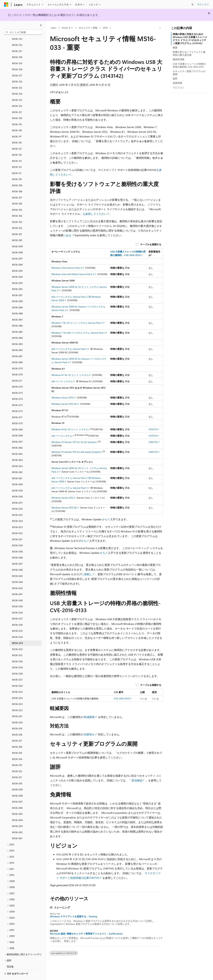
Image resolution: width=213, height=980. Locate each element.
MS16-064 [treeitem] (17, 451)
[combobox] (23, 32)
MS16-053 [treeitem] (17, 518)
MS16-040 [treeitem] (17, 591)
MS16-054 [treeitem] (17, 512)
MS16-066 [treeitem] (17, 439)
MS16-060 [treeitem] (17, 475)
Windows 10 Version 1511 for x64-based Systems (76, 452)
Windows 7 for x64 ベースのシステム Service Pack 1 (78, 333)
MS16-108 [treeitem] (17, 182)
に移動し (87, 574)
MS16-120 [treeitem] (17, 109)
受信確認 (137, 780)
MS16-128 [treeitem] (17, 60)
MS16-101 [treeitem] (17, 225)
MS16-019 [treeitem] (17, 719)
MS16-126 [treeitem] (17, 72)
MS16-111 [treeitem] (17, 164)
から (104, 519)
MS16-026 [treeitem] (17, 677)
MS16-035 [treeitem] (17, 622)
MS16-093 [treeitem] (17, 274)
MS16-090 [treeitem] (17, 292)
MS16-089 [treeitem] (17, 298)
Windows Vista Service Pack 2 (67, 268)
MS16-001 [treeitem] (17, 829)
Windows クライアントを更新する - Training (74, 916)
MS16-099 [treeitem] (17, 237)
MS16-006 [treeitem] (17, 799)
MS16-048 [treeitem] (17, 548)
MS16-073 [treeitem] (17, 396)
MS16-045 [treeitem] (17, 567)
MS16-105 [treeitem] (17, 201)
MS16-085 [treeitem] (17, 323)
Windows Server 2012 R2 (64, 404)
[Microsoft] (6, 5)
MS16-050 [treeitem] (17, 536)
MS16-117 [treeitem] (17, 127)
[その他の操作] (160, 28)
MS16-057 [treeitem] (17, 494)
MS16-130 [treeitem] (17, 48)
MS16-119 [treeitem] (17, 115)
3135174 (153, 429)
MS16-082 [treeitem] (17, 341)
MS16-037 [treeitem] (17, 609)
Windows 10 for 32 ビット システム (70, 429)
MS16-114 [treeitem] (17, 146)
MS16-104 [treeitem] (17, 207)
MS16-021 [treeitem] (17, 707)
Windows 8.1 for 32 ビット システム (70, 375)
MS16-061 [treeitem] (17, 469)
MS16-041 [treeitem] (17, 585)
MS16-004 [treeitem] (17, 811)
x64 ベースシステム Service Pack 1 (69, 349)
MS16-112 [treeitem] (17, 158)
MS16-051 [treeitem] (17, 530)
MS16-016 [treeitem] (17, 738)
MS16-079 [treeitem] (17, 359)
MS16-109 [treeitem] (17, 176)
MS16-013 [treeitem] (17, 756)
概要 (175, 48)
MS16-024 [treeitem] (17, 689)
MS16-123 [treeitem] (17, 91)
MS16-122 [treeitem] (17, 97)
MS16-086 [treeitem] (17, 316)
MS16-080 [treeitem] (17, 353)
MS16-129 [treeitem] (17, 54)
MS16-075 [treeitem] (17, 384)
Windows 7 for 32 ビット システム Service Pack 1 (77, 323)
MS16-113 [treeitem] (17, 152)
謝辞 (175, 79)
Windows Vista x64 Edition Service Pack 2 (73, 274)
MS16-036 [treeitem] (17, 616)
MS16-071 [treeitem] (17, 408)
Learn (53, 28)
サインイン (203, 4)
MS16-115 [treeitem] (17, 140)
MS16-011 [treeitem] (17, 768)
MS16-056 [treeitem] (17, 500)
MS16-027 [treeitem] (17, 670)
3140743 (153, 442)
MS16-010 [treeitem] (17, 774)
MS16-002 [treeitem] (17, 823)
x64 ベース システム (62, 381)
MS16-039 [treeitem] (17, 597)
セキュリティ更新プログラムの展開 (189, 73)
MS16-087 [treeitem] (17, 310)
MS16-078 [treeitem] (17, 365)
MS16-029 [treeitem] (17, 658)
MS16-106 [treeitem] (17, 194)
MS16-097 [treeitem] (17, 249)
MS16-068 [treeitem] (17, 426)
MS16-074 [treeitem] (17, 390)
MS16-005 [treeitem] (17, 805)
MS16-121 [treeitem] (17, 103)
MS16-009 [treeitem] (17, 780)
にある (68, 235)
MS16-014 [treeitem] (17, 750)
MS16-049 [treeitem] (17, 542)
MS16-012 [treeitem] (17, 762)
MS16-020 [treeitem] (17, 713)
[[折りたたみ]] (41, 25)
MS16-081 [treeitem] (17, 347)
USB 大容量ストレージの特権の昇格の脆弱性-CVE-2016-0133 (189, 65)
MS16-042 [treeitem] (17, 579)
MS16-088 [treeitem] (17, 304)
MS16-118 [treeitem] (17, 121)
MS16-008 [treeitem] (17, 786)
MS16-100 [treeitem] (17, 231)
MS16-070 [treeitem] (17, 414)
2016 (105, 28)
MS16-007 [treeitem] (17, 792)
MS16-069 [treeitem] (17, 420)
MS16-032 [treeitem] (17, 640)
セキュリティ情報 (88, 28)
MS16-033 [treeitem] (17, 634)
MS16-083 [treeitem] (17, 335)
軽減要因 (89, 717)
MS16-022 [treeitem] (17, 701)
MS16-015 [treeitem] (17, 744)
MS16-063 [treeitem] (17, 457)
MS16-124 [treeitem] (17, 85)
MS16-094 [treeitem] (17, 268)
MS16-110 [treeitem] (17, 170)
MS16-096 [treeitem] (17, 255)
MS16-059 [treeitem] (17, 481)
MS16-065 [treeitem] (17, 445)
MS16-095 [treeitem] (17, 262)
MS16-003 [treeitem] (17, 817)
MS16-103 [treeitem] (17, 213)
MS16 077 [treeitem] (17, 371)
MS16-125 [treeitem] (17, 79)
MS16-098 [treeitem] (17, 243)
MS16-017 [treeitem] (17, 731)
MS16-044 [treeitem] (17, 573)
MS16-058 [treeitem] (17, 487)
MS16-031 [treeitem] (17, 646)
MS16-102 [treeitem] (17, 219)
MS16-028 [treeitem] (17, 664)
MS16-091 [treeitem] (17, 286)
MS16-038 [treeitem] (17, 603)
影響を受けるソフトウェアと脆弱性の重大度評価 (189, 53)
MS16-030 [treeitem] (17, 652)
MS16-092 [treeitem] (17, 280)
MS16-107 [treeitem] (17, 188)
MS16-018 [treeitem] (17, 725)
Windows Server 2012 (62, 398)
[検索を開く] (193, 5)
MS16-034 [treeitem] (17, 628)
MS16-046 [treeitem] (17, 561)
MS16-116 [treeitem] (17, 133)
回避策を (89, 734)
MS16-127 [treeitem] (17, 66)
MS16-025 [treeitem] (17, 683)
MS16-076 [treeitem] (17, 377)
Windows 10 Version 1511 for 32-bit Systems (74, 442)
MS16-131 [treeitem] (17, 42)
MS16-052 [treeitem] (17, 524)
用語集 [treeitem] (10, 957)
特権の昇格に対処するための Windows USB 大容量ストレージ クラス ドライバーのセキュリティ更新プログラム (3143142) (190, 39)
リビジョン (179, 87)
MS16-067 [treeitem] (17, 432)
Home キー (67, 28)
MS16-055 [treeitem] (17, 506)
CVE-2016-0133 (122, 699)
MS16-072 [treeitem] (17, 402)
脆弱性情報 (179, 59)
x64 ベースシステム (62, 436)
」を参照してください (93, 214)
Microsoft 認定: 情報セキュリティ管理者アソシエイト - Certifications (86, 934)
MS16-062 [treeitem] (17, 463)
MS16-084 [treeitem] (17, 329)
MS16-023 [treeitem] (17, 695)
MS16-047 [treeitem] (17, 555)
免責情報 (177, 83)
